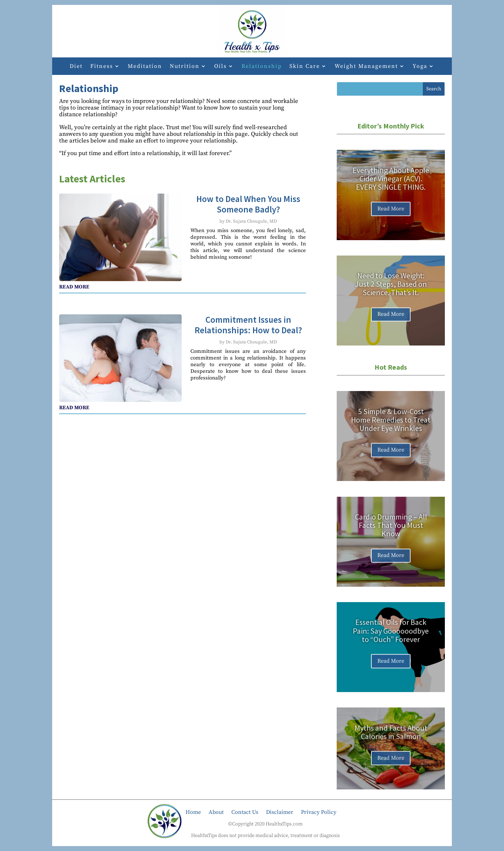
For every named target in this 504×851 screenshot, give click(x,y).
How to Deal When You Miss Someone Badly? (248, 204)
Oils (220, 67)
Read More (391, 215)
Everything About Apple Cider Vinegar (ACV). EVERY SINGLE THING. (391, 185)
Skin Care (305, 67)
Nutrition (185, 67)
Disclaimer (280, 812)
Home (193, 812)
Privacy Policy (319, 812)
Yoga (420, 67)
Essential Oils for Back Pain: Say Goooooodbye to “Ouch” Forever (391, 637)
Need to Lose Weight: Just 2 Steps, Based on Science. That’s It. (391, 291)
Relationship (262, 67)
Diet (76, 67)
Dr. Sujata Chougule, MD (251, 221)
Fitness (102, 67)
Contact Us (245, 812)
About (216, 812)
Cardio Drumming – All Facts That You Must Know (391, 532)
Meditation (145, 67)
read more (74, 287)
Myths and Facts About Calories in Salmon (391, 738)
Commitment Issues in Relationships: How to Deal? (248, 325)
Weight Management (366, 67)
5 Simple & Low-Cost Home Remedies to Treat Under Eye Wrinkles (391, 426)
